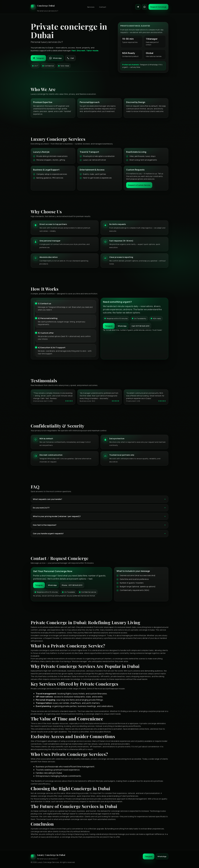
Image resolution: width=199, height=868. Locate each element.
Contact (103, 7)
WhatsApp (56, 58)
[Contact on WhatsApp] (145, 7)
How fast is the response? (99, 525)
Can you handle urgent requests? (99, 533)
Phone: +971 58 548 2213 (72, 585)
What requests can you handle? (99, 499)
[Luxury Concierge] (44, 7)
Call (70, 58)
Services (91, 7)
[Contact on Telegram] (138, 7)
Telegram (38, 58)
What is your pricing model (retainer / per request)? (99, 516)
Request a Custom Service (139, 185)
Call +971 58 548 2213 (140, 326)
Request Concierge (158, 7)
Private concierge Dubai (76, 799)
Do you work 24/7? (99, 508)
